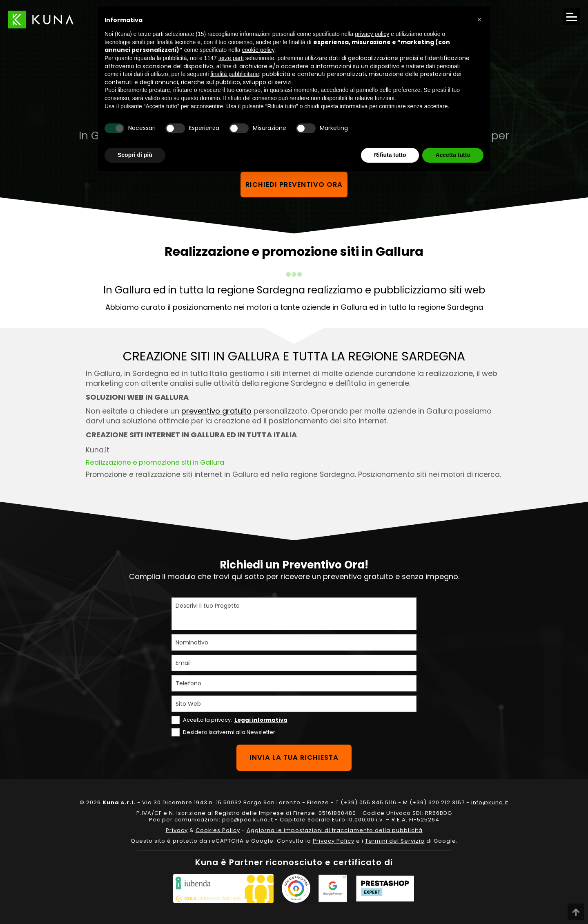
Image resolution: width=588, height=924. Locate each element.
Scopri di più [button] (135, 155)
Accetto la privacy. (235, 720)
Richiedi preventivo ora (294, 185)
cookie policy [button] (258, 50)
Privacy (177, 831)
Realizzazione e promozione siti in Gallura (158, 463)
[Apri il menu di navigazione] (572, 16)
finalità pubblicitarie (235, 74)
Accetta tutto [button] (453, 155)
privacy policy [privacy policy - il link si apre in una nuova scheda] (372, 34)
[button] (479, 20)
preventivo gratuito (216, 411)
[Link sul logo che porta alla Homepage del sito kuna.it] (41, 19)
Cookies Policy (218, 831)
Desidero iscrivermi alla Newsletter (229, 733)
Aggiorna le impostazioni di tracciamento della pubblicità (335, 831)
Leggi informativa (261, 720)
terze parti (231, 58)
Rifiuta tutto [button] (390, 155)
